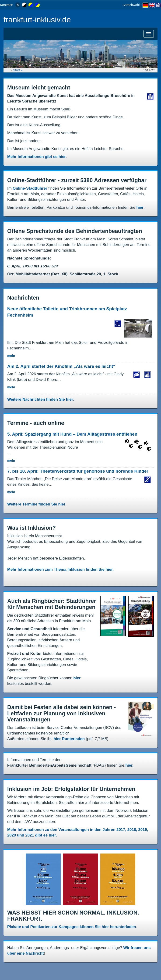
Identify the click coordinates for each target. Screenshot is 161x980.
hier (140, 207)
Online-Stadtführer (30, 188)
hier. (129, 765)
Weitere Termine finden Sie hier (36, 504)
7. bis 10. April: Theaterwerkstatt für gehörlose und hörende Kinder (78, 471)
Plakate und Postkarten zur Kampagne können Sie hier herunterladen (72, 927)
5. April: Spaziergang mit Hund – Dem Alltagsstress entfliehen (72, 434)
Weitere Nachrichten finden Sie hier (40, 399)
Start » (18, 70)
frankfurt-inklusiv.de (37, 20)
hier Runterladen (69, 739)
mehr (11, 356)
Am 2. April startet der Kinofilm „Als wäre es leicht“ (62, 366)
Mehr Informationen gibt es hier (37, 157)
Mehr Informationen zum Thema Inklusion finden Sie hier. (60, 569)
